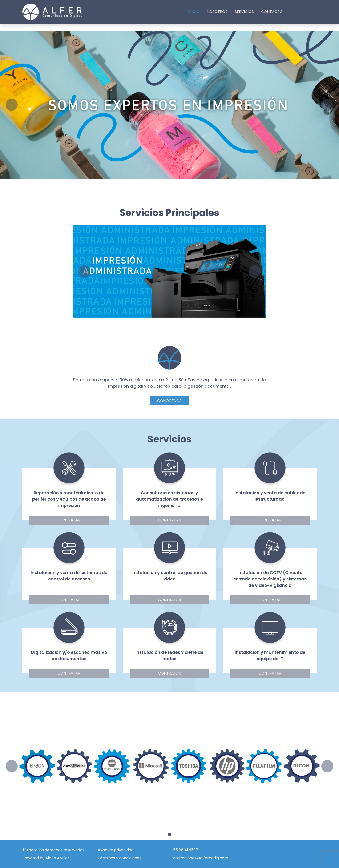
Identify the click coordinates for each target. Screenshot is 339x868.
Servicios (244, 12)
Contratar (69, 520)
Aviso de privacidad (116, 850)
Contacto (272, 12)
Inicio (194, 12)
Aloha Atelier (57, 858)
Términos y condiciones (119, 858)
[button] (14, 105)
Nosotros (217, 12)
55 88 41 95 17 (186, 850)
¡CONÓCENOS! (169, 401)
